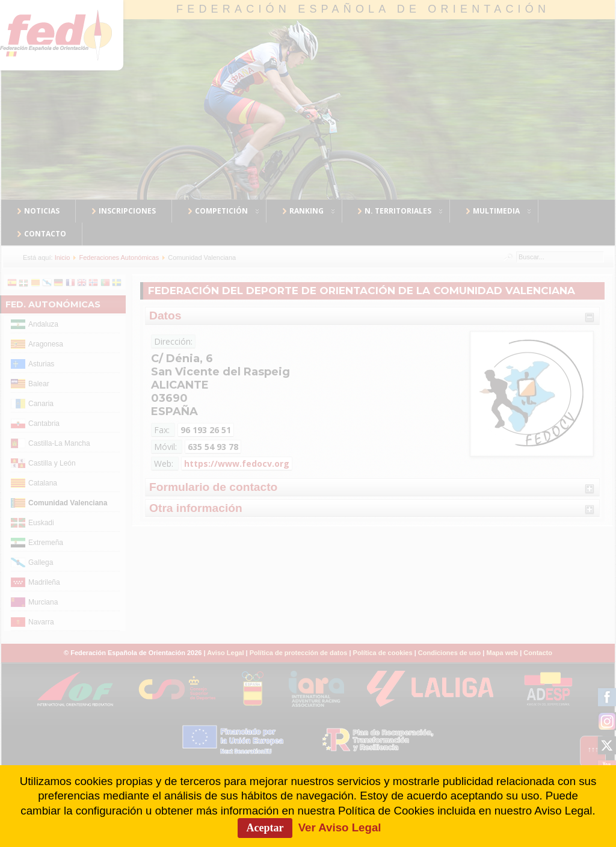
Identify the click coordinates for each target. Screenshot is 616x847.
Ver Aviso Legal (340, 827)
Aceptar (265, 828)
